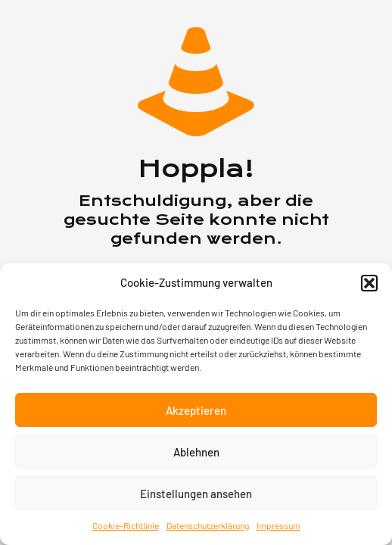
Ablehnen (196, 452)
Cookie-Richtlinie (126, 525)
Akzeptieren (196, 410)
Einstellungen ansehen (196, 494)
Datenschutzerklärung (208, 525)
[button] (369, 283)
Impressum (278, 525)
